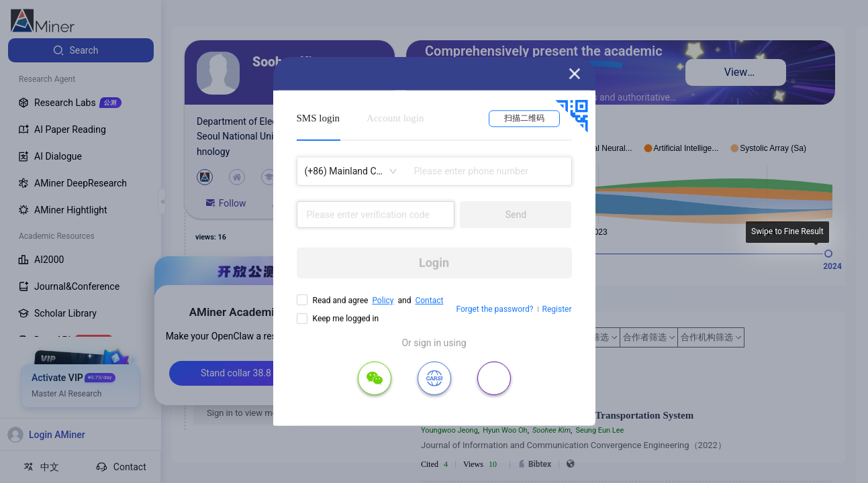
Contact (429, 301)
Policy (383, 301)
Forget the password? (494, 309)
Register (557, 309)
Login (434, 263)
